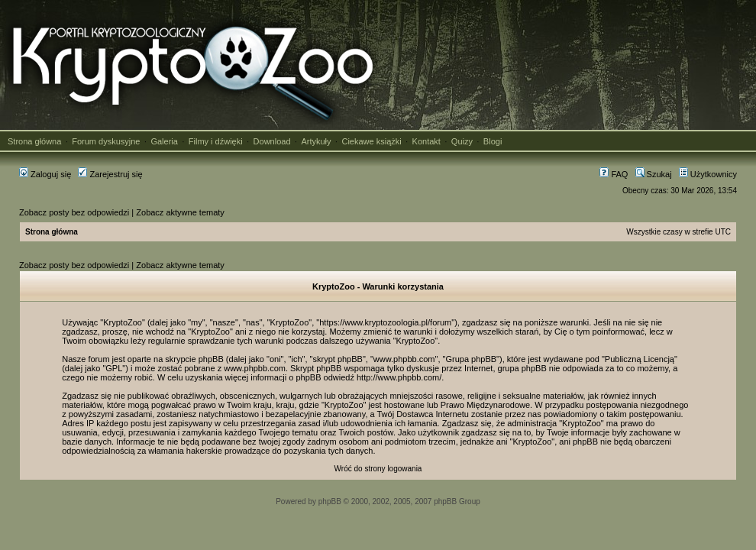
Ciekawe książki (371, 141)
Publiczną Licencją (640, 359)
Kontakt (426, 141)
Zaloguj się (45, 174)
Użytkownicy (708, 174)
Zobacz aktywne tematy (180, 212)
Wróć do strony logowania (378, 469)
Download (272, 141)
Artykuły (316, 141)
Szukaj (654, 174)
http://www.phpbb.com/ (399, 377)
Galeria (164, 141)
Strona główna (34, 141)
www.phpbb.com (255, 368)
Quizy (462, 141)
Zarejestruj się (110, 174)
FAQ (614, 174)
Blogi (493, 141)
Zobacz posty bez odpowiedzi (74, 212)
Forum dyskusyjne (106, 141)
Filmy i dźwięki (216, 141)
